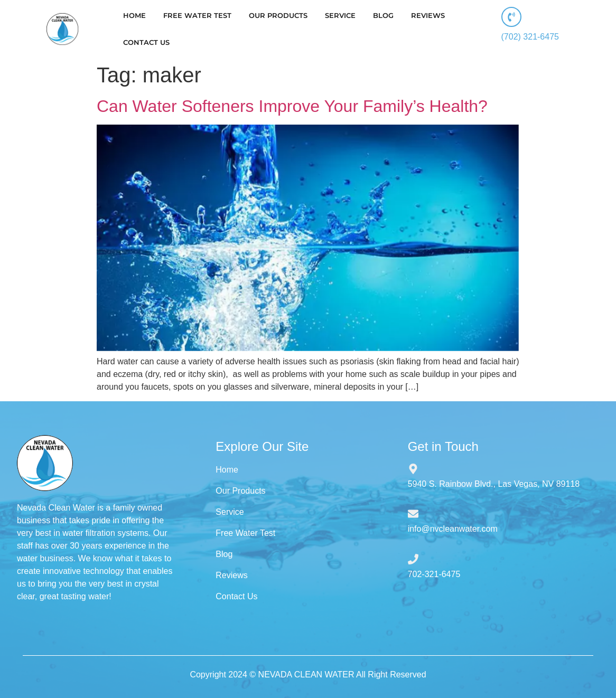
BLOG (383, 15)
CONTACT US (146, 42)
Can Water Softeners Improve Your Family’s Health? (292, 106)
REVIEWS (428, 15)
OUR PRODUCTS (278, 15)
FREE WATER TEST (197, 15)
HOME (134, 15)
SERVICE (340, 15)
